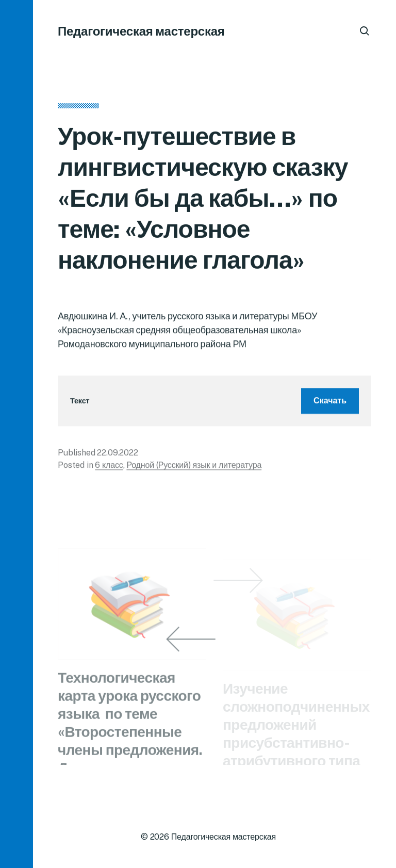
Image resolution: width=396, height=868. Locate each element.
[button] (16, 434)
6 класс (109, 468)
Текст (80, 404)
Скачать (330, 404)
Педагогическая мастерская (141, 31)
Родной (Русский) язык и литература (194, 468)
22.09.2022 (117, 456)
